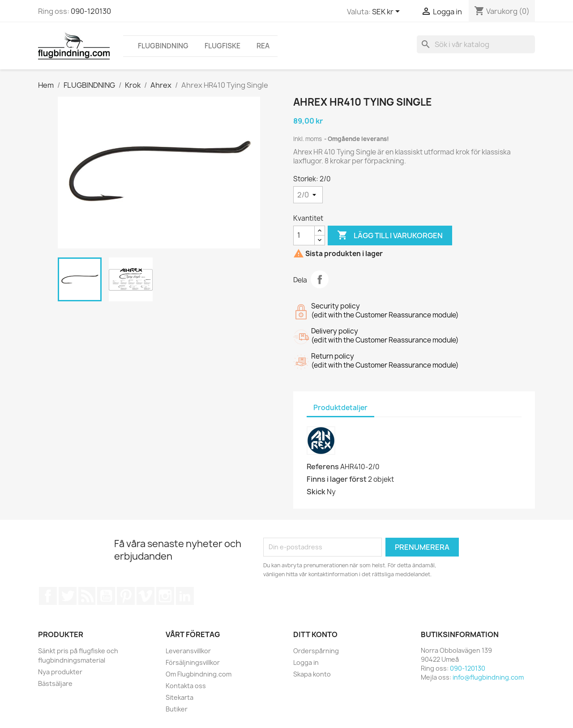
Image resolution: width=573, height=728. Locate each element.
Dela (320, 279)
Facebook (48, 596)
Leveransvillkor (188, 651)
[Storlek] (308, 195)
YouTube (106, 596)
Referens (323, 467)
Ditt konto (315, 634)
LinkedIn (185, 596)
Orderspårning (316, 651)
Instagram (165, 596)
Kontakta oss (186, 686)
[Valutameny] (387, 12)
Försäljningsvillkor (193, 662)
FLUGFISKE (222, 46)
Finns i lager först (337, 479)
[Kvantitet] (304, 236)
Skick (316, 492)
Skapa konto (312, 674)
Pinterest (126, 596)
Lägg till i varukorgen (390, 236)
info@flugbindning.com (488, 677)
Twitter (68, 596)
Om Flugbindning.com (199, 674)
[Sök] (476, 44)
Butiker (177, 709)
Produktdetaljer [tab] (340, 408)
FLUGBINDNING (163, 46)
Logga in (306, 662)
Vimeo (145, 596)
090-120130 (91, 11)
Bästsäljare (55, 683)
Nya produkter (60, 672)
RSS (87, 596)
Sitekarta (180, 697)
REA (263, 46)
